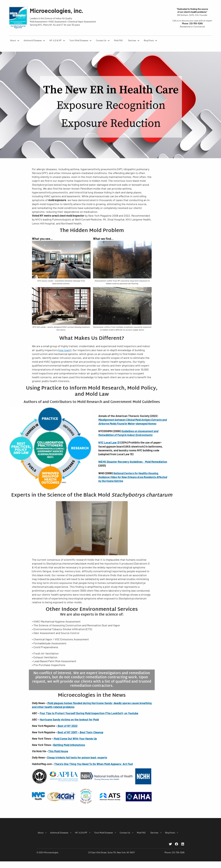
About (13, 40)
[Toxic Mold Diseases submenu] (91, 40)
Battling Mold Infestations (69, 745)
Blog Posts (149, 40)
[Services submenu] (138, 40)
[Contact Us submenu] (109, 40)
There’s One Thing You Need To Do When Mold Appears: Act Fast (94, 764)
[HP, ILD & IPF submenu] (64, 40)
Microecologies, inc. (57, 10)
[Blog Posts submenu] (156, 40)
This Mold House (58, 751)
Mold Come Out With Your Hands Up (75, 739)
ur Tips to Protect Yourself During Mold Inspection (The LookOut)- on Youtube (90, 713)
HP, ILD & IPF (56, 40)
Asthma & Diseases (33, 40)
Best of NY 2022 (67, 726)
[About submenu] (18, 40)
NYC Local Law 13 (109, 442)
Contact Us (101, 40)
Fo (41, 713)
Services (132, 40)
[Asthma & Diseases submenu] (44, 40)
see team (65, 350)
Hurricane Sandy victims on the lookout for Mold (69, 719)
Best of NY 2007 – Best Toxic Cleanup (80, 732)
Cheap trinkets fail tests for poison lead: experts (77, 757)
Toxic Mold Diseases (79, 40)
